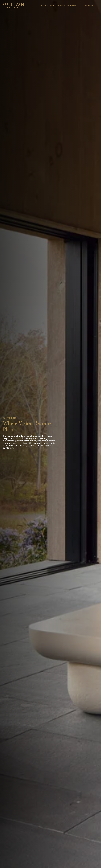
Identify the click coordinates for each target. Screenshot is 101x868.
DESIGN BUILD (63, 5)
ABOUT (53, 5)
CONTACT (74, 5)
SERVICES (45, 5)
